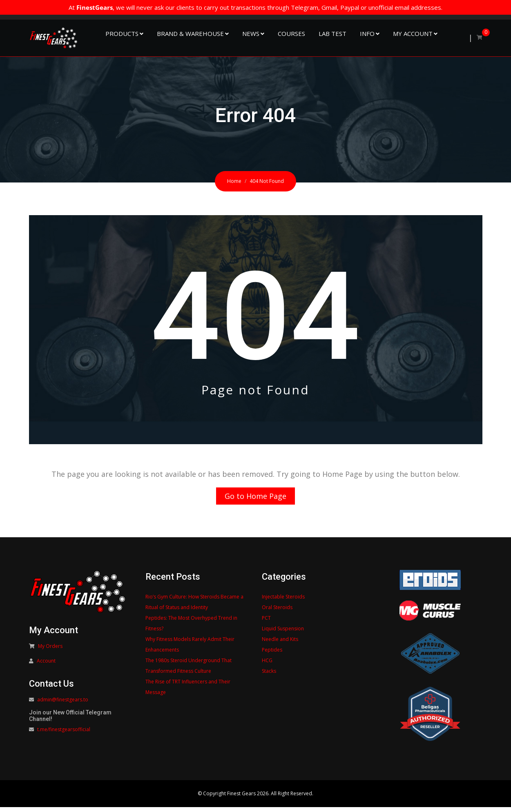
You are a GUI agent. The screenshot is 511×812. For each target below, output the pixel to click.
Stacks (269, 676)
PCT (266, 623)
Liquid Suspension (283, 633)
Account (46, 666)
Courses (291, 33)
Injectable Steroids (283, 602)
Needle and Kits (280, 644)
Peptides (272, 655)
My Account (413, 33)
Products (122, 33)
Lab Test (332, 33)
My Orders (50, 651)
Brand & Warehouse (190, 33)
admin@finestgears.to (63, 704)
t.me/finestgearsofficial (64, 734)
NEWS (251, 33)
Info (367, 33)
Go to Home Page (255, 498)
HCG (267, 665)
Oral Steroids (277, 612)
